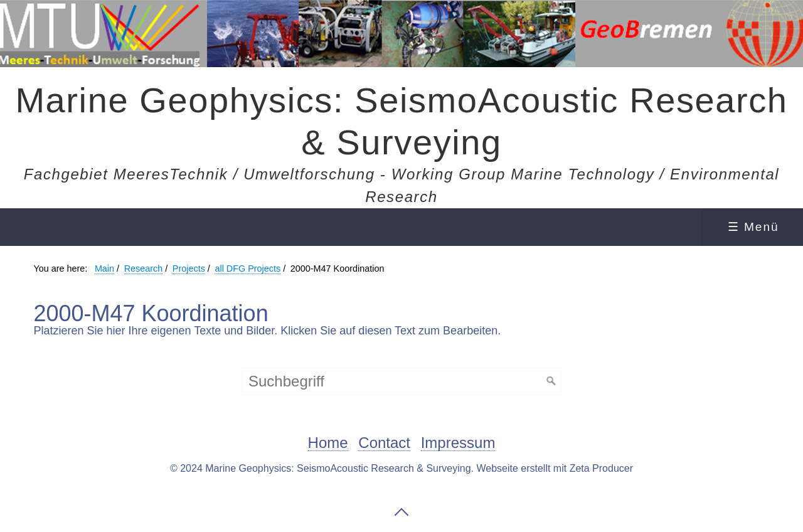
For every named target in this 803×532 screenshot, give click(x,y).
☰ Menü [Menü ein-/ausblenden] (753, 227)
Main (104, 269)
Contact (384, 443)
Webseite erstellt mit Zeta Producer (555, 468)
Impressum (458, 443)
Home (328, 443)
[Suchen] (551, 381)
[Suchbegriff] (401, 381)
